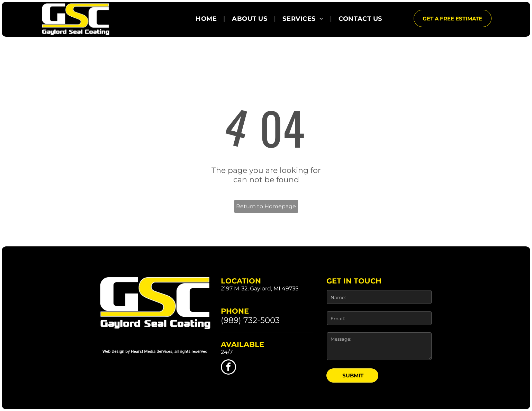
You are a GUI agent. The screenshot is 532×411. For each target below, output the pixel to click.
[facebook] (228, 368)
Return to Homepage (266, 206)
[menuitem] (207, 19)
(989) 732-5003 (250, 320)
